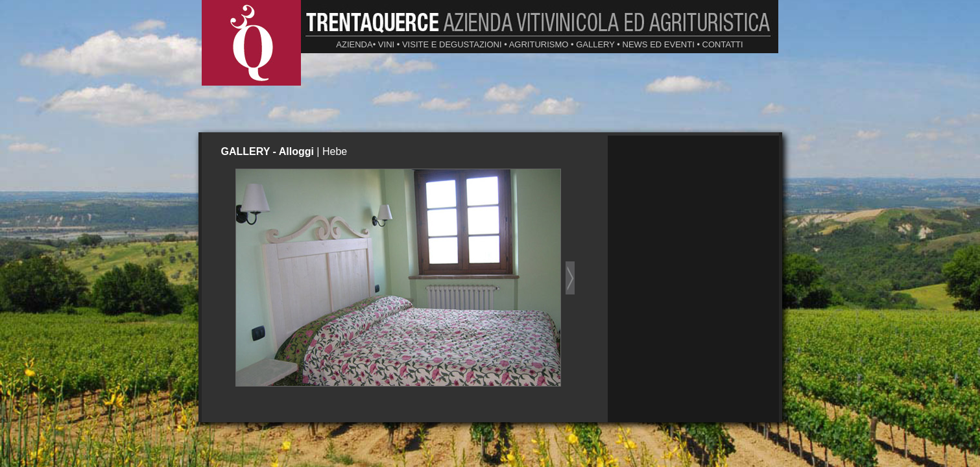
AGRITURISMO (539, 44)
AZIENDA (354, 44)
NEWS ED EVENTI (659, 44)
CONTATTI (723, 44)
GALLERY (595, 44)
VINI (386, 44)
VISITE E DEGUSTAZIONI (452, 44)
